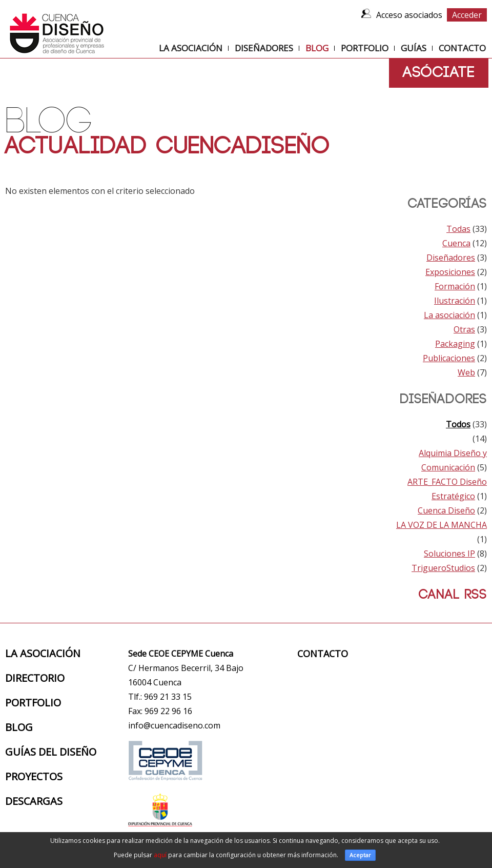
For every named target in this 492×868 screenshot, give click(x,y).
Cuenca (456, 243)
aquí (160, 855)
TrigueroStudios (443, 568)
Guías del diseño (51, 752)
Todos (458, 424)
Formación (455, 286)
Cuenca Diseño (446, 510)
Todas (458, 229)
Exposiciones (450, 272)
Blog (317, 48)
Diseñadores (264, 48)
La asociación (449, 315)
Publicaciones (449, 358)
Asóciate (439, 73)
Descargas (34, 801)
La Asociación (191, 48)
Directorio (35, 678)
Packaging (455, 344)
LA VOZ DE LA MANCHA (442, 525)
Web (466, 372)
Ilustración (455, 301)
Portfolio (365, 48)
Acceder (467, 15)
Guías (414, 48)
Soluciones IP (449, 554)
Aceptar (360, 855)
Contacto (462, 48)
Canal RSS (450, 595)
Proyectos (34, 776)
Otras (464, 329)
